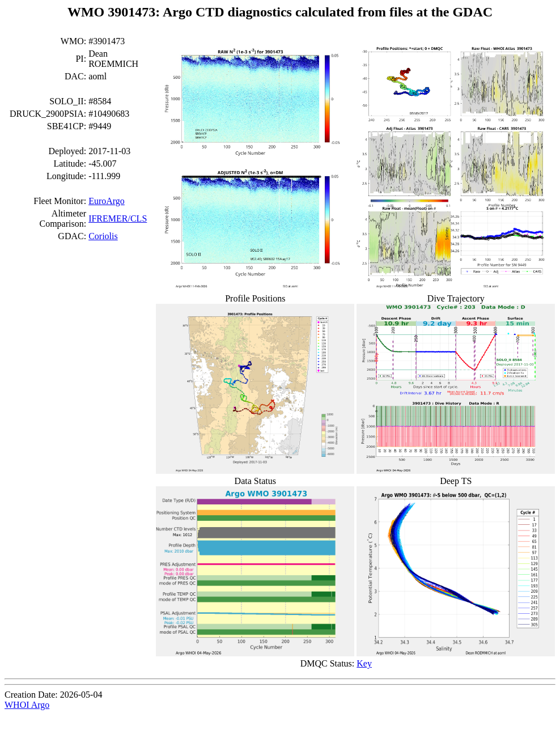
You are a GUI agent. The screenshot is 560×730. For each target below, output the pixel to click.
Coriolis (103, 236)
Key (364, 663)
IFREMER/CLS (118, 218)
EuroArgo (107, 201)
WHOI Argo (27, 705)
